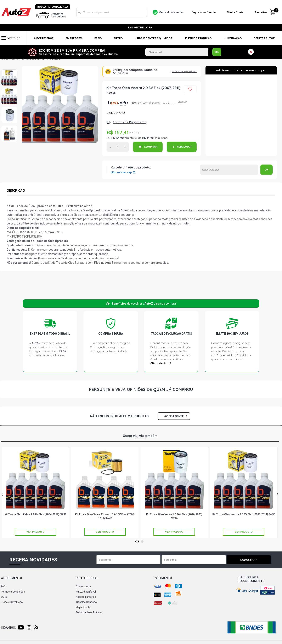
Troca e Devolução (12, 602)
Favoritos (262, 12)
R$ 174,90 (118, 138)
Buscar (80, 12)
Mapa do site (83, 607)
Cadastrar (256, 560)
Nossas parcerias (86, 597)
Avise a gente (176, 416)
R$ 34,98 (148, 138)
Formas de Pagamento (130, 122)
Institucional (87, 578)
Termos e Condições (13, 592)
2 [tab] (142, 542)
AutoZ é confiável (86, 592)
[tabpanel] (36, 492)
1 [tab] (137, 542)
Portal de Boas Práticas (89, 612)
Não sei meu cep (121, 172)
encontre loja (140, 27)
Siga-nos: (8, 628)
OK (217, 52)
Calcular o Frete (229, 170)
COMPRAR (151, 147)
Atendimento (12, 578)
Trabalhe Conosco (86, 602)
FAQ (3, 587)
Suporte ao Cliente (205, 12)
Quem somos (84, 587)
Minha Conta (236, 12)
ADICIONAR (184, 147)
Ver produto (35, 532)
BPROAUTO (118, 103)
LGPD (4, 597)
